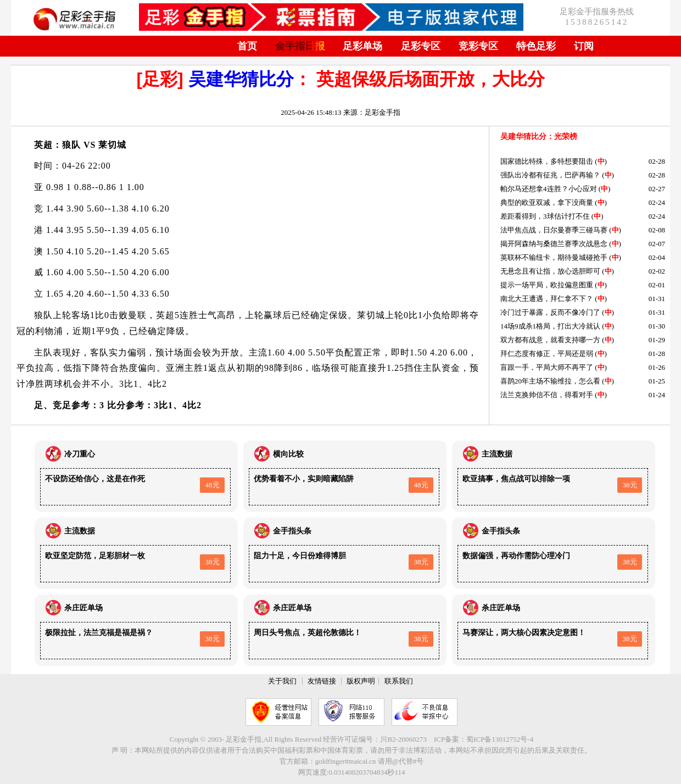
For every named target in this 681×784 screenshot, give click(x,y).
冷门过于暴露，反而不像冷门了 (550, 312)
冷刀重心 (80, 454)
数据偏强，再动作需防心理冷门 (516, 556)
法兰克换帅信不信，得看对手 (547, 395)
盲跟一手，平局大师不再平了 (547, 367)
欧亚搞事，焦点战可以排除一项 (516, 479)
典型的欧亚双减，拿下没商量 (547, 202)
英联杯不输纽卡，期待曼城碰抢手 (554, 257)
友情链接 (322, 681)
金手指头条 (292, 531)
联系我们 (399, 681)
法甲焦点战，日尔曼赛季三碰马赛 (554, 230)
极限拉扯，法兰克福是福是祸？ (99, 633)
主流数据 (497, 454)
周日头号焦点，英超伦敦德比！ (308, 633)
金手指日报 (300, 46)
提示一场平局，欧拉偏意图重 (547, 285)
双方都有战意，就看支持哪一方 (550, 340)
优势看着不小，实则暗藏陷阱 (304, 479)
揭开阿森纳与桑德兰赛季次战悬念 (554, 244)
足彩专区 (421, 46)
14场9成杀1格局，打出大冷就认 (550, 326)
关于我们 (282, 681)
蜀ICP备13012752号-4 (500, 739)
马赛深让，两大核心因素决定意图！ (524, 633)
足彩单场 (362, 46)
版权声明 (361, 681)
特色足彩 (536, 46)
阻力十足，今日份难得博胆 (300, 556)
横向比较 (288, 454)
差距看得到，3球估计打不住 (545, 216)
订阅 (584, 46)
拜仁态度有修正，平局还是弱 (547, 354)
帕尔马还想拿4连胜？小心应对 (549, 189)
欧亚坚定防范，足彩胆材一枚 (95, 556)
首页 (247, 46)
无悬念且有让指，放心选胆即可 (550, 271)
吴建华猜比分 (241, 79)
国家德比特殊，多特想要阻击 (547, 161)
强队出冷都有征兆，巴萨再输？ (550, 175)
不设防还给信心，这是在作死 (95, 479)
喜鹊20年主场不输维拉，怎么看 (550, 381)
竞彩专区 (478, 46)
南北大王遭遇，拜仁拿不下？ (547, 299)
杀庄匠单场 (83, 608)
